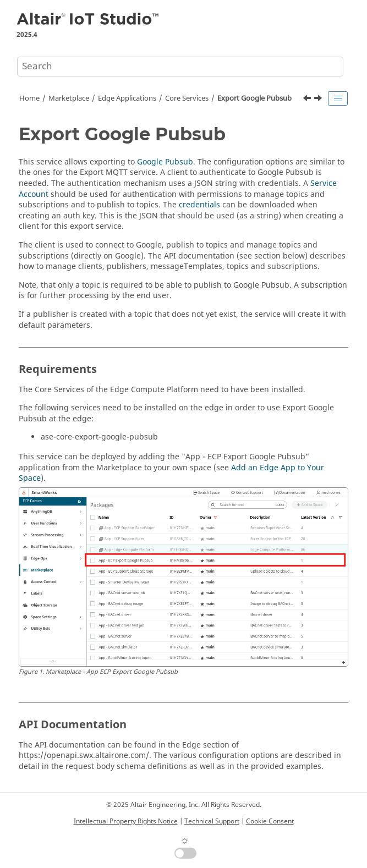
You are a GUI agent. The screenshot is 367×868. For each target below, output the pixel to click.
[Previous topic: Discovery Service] (308, 100)
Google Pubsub (165, 162)
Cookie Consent (270, 821)
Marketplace (69, 98)
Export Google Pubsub (254, 98)
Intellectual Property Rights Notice (126, 821)
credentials (199, 205)
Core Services (187, 98)
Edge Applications (127, 98)
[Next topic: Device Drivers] (319, 100)
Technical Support (212, 821)
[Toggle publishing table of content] (338, 98)
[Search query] (180, 67)
